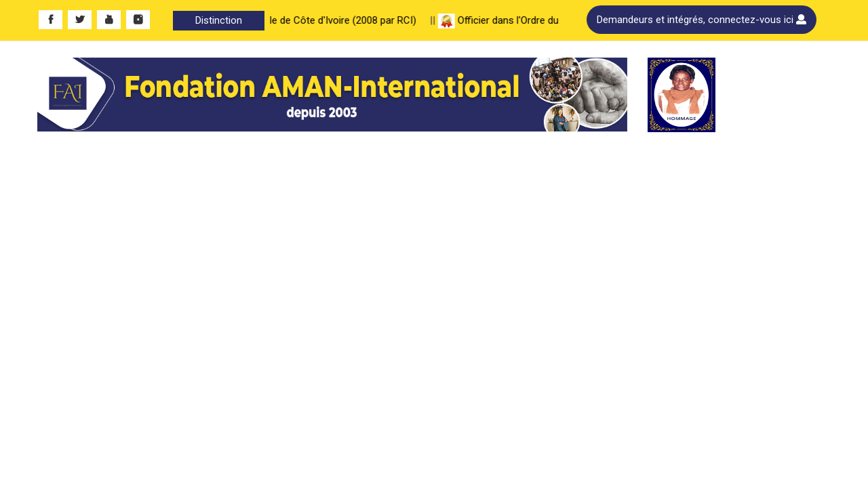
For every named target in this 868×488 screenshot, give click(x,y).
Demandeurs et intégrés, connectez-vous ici (702, 20)
